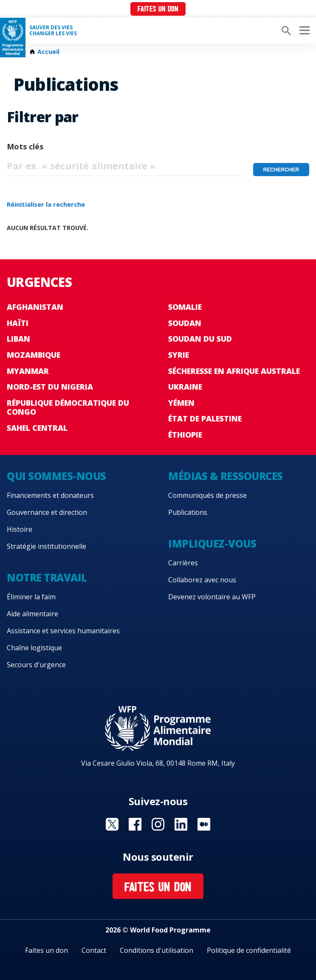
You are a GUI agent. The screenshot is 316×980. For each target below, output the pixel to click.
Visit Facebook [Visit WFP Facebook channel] (135, 824)
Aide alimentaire (32, 614)
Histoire (20, 529)
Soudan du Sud (200, 339)
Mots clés (25, 146)
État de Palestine (205, 418)
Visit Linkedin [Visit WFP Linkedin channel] (181, 824)
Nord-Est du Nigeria (50, 387)
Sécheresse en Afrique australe (234, 371)
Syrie (179, 355)
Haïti (18, 323)
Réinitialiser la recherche (46, 204)
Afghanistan (35, 307)
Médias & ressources (226, 476)
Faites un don (158, 10)
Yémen (181, 403)
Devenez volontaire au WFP (212, 597)
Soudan (185, 323)
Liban (18, 339)
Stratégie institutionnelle (47, 546)
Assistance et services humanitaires (63, 631)
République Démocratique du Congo (68, 407)
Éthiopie (185, 435)
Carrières (183, 563)
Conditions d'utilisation (157, 950)
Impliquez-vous (212, 543)
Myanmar (28, 371)
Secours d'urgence (36, 665)
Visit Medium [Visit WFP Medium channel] (204, 824)
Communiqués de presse (207, 495)
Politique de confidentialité (249, 950)
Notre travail (47, 577)
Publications (188, 512)
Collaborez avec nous (202, 580)
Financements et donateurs (50, 495)
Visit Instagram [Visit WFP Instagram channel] (158, 824)
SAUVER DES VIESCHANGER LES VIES (53, 31)
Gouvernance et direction (47, 512)
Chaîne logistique (34, 648)
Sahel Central (37, 428)
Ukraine (185, 387)
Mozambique (34, 355)
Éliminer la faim (31, 597)
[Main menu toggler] (303, 31)
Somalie (185, 307)
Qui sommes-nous (56, 476)
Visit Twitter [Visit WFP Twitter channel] (112, 824)
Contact (94, 950)
